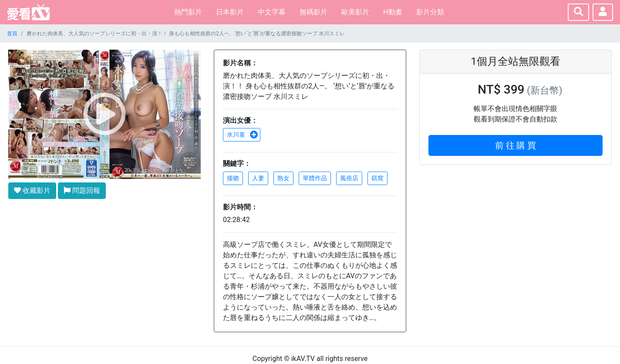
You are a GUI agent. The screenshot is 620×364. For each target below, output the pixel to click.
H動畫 (393, 12)
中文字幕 (272, 12)
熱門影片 (188, 12)
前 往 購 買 (516, 145)
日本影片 (230, 12)
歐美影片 (355, 12)
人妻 (258, 178)
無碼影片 (313, 12)
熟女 (283, 178)
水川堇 (243, 135)
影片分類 (430, 12)
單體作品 (315, 178)
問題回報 (82, 190)
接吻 (233, 178)
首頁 (12, 34)
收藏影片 (32, 190)
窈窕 (377, 178)
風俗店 (349, 178)
